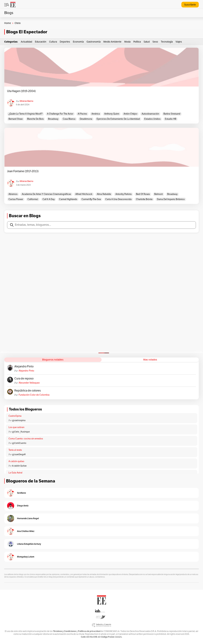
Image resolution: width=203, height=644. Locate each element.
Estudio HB (171, 119)
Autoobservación (150, 114)
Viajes (179, 42)
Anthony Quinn (112, 114)
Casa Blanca (69, 119)
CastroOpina (15, 416)
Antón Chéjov (130, 114)
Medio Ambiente (112, 42)
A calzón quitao (16, 461)
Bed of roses (143, 194)
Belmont (158, 194)
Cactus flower (16, 199)
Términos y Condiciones (65, 631)
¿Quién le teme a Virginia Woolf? (26, 114)
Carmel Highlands (68, 199)
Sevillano (21, 493)
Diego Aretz (23, 506)
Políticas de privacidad (89, 631)
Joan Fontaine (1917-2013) (23, 171)
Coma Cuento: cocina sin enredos (26, 439)
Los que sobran (16, 427)
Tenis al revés (15, 450)
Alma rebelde (104, 194)
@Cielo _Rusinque (21, 432)
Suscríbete (190, 5)
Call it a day (49, 199)
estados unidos (152, 119)
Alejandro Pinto (24, 367)
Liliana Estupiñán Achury (29, 544)
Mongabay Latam (26, 557)
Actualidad (26, 42)
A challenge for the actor (60, 114)
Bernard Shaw (16, 119)
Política (137, 42)
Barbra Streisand (172, 114)
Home (8, 23)
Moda (127, 42)
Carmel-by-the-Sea (91, 199)
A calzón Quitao (19, 466)
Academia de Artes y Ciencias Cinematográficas (46, 194)
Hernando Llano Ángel (28, 518)
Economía (78, 42)
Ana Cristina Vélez (26, 531)
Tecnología (167, 42)
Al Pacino (82, 114)
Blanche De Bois (35, 119)
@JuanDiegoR (19, 454)
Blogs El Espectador (27, 32)
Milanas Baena (26, 101)
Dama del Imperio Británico (171, 199)
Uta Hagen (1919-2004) (21, 91)
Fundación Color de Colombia (34, 395)
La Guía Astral (15, 473)
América (96, 114)
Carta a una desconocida (118, 199)
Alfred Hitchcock (84, 194)
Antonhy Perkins (123, 194)
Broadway (53, 119)
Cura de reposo (24, 379)
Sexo (155, 42)
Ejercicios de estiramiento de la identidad (118, 119)
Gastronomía (94, 42)
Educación (41, 42)
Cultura (53, 42)
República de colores (28, 391)
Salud (147, 42)
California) (33, 199)
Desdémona (86, 119)
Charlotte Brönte (144, 199)
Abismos (13, 194)
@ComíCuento (19, 443)
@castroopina (19, 420)
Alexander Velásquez (29, 383)
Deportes (65, 42)
